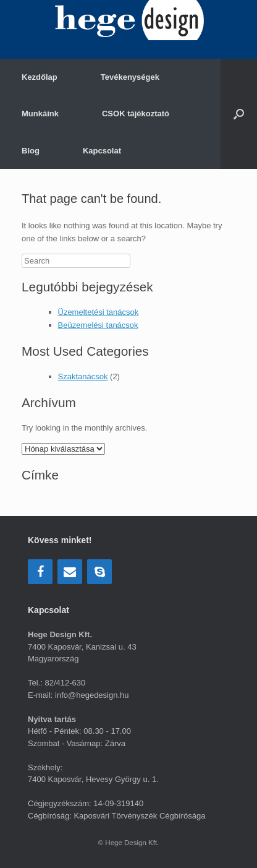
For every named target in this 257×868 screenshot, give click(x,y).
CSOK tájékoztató (136, 114)
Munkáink (40, 114)
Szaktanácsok (83, 376)
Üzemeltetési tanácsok (99, 312)
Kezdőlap (40, 77)
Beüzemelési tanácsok (98, 325)
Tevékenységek (130, 77)
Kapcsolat (102, 151)
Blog (31, 151)
